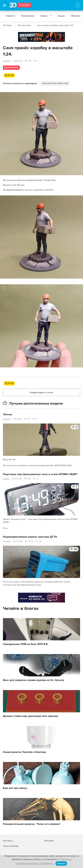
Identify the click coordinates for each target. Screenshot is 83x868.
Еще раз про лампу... (16, 788)
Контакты (8, 841)
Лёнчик (8, 415)
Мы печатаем (24, 25)
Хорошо (61, 863)
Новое (46, 16)
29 (40, 541)
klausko (6, 479)
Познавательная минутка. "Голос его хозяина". (32, 824)
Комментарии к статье (41, 393)
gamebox (7, 541)
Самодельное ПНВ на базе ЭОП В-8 (25, 644)
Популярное (28, 16)
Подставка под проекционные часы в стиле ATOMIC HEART (40, 474)
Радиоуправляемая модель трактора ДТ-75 (30, 537)
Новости (10, 16)
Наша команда (11, 846)
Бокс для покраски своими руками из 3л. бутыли (33, 680)
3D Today (7, 25)
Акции (61, 16)
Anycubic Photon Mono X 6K (55, 83)
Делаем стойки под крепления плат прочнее (31, 716)
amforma (7, 61)
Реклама (24, 38)
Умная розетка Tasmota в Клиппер (24, 752)
